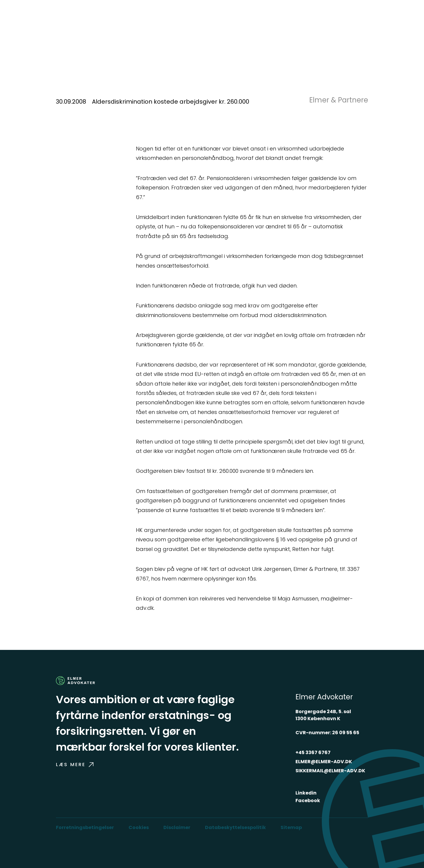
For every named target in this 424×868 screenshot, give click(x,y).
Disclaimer (177, 827)
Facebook (308, 801)
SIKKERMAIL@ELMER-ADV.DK (330, 771)
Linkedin (306, 793)
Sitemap (291, 827)
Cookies (139, 827)
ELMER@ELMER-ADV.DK (324, 762)
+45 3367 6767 (313, 753)
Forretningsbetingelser (85, 827)
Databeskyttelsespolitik (235, 827)
